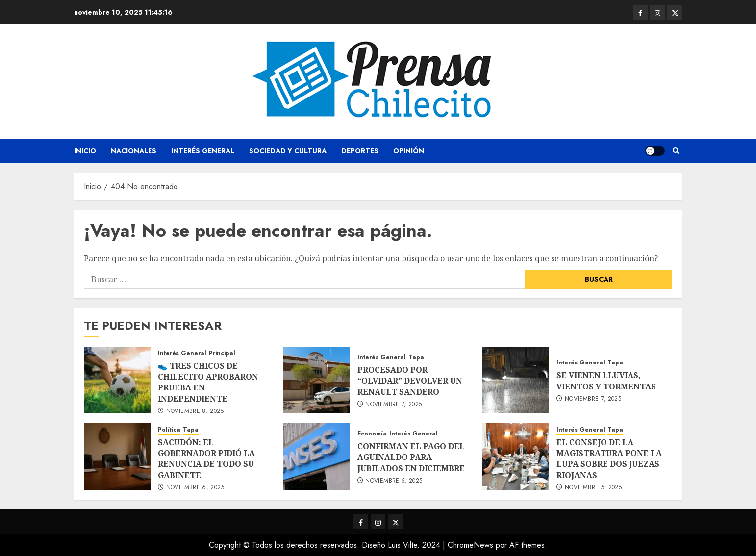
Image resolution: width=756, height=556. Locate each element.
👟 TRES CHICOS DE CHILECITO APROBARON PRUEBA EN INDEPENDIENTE (208, 382)
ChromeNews (470, 545)
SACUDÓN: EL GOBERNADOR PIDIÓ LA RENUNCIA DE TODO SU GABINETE (206, 459)
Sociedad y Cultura (288, 151)
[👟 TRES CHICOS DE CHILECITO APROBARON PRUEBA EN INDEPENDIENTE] (117, 380)
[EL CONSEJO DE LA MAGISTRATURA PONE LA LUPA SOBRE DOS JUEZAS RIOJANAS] (516, 457)
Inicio (85, 151)
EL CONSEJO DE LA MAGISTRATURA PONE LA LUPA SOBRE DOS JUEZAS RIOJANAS (609, 459)
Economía (372, 434)
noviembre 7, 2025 (393, 405)
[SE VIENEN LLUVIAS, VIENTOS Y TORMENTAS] (516, 380)
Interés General (203, 151)
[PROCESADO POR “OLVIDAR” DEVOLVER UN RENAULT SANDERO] (317, 380)
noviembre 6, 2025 (195, 488)
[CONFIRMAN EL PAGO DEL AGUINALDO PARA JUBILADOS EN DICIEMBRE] (317, 457)
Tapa (416, 357)
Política (169, 430)
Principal (222, 353)
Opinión (409, 151)
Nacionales (134, 151)
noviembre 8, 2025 (195, 411)
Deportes (360, 151)
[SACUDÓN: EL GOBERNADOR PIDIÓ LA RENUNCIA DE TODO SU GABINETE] (117, 457)
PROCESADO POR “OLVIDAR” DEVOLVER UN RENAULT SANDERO (410, 381)
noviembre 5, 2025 (394, 481)
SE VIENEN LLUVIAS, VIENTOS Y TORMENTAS (606, 381)
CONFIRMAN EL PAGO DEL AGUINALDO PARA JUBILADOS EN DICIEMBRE (411, 457)
